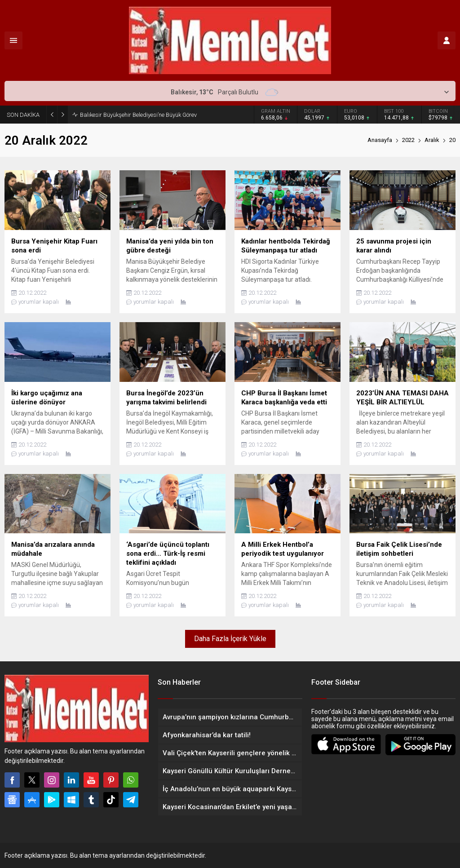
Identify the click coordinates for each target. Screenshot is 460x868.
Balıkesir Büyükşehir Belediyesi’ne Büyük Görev (138, 115)
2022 (408, 140)
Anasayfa (380, 140)
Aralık (432, 140)
